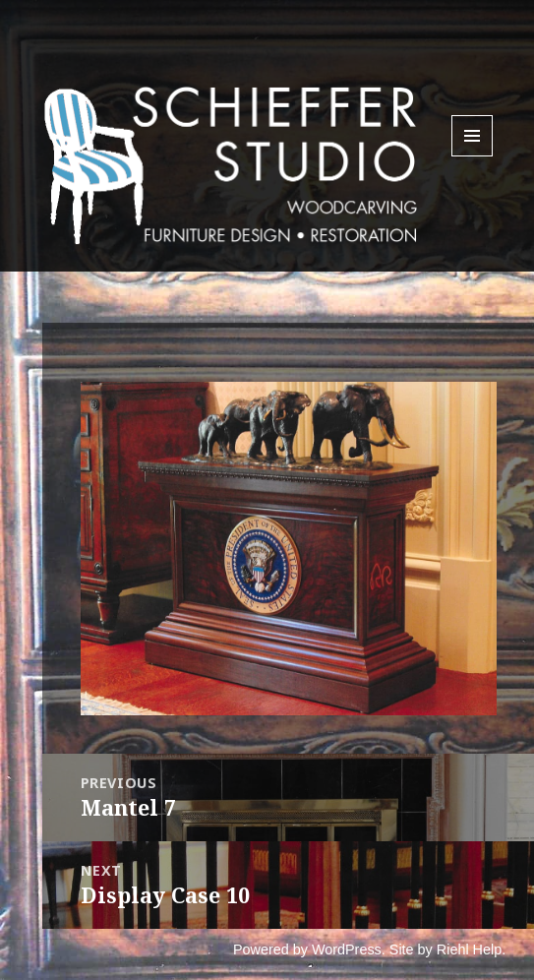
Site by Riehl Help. (447, 949)
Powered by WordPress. (309, 949)
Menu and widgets (473, 156)
